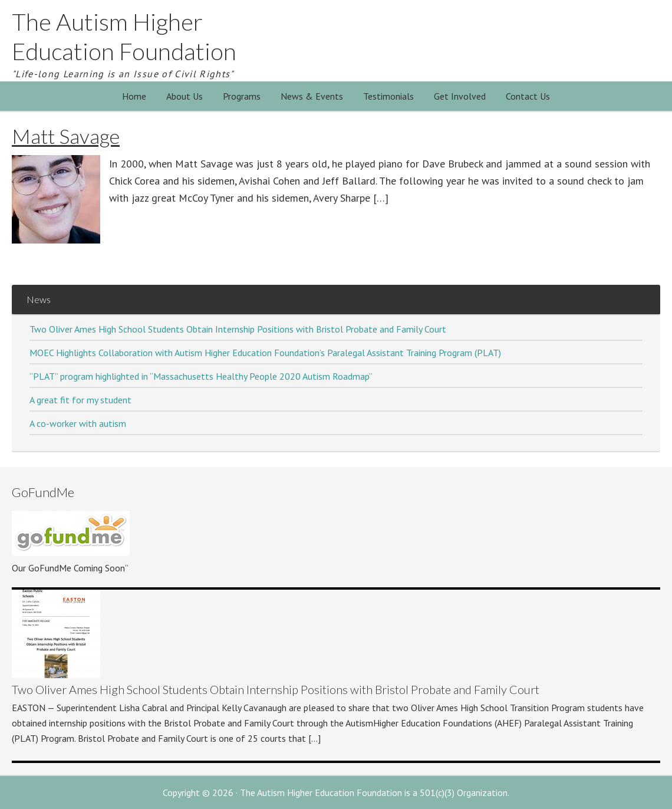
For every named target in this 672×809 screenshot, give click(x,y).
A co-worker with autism (78, 423)
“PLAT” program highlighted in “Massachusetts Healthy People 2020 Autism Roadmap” (201, 376)
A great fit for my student (80, 400)
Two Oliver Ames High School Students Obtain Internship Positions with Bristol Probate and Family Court (238, 329)
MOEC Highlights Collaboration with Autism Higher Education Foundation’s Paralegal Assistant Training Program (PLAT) (265, 353)
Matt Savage (66, 136)
